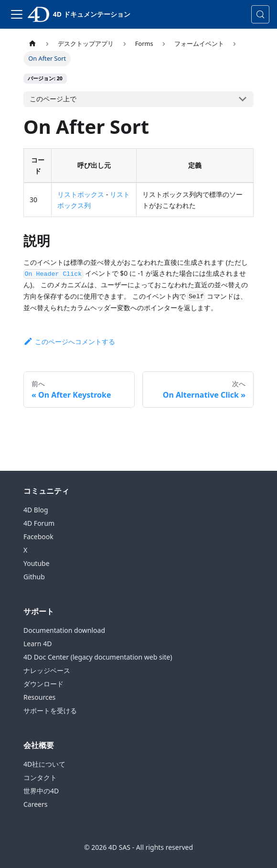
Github (34, 577)
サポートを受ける (50, 711)
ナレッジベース (47, 670)
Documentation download (64, 630)
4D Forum (39, 523)
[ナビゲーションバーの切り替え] (17, 14)
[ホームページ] (32, 44)
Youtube (37, 563)
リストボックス (81, 194)
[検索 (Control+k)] (260, 14)
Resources (39, 697)
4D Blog (36, 510)
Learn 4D (37, 644)
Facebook (38, 537)
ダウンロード (43, 684)
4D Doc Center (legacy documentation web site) (98, 657)
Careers (35, 804)
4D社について (44, 764)
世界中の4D (41, 791)
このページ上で (53, 99)
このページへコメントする (69, 342)
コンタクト (40, 777)
